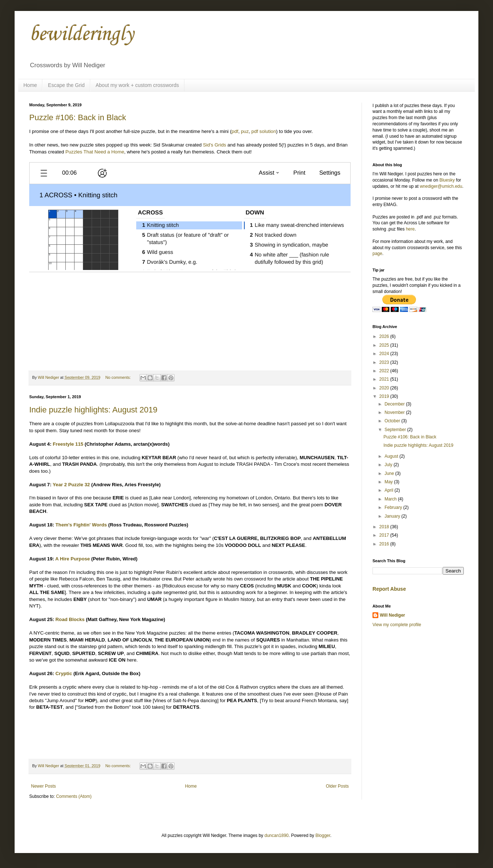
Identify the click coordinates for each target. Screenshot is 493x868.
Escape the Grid (66, 85)
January (393, 516)
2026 (385, 336)
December (395, 404)
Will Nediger (392, 615)
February (394, 507)
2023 (385, 362)
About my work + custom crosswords (137, 85)
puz (245, 131)
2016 (385, 544)
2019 (385, 396)
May (389, 482)
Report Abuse (389, 589)
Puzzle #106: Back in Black (78, 117)
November (395, 412)
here (410, 229)
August (392, 456)
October (393, 421)
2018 (385, 527)
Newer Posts (43, 786)
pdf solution (263, 131)
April (389, 490)
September (396, 430)
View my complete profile (397, 625)
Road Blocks (70, 619)
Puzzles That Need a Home (95, 152)
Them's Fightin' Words (81, 525)
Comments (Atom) (74, 796)
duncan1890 (276, 835)
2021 (385, 379)
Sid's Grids (215, 145)
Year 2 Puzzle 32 (71, 485)
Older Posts (337, 786)
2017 (385, 535)
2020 (385, 388)
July (389, 465)
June (390, 473)
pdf (235, 131)
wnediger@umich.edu (441, 186)
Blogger (323, 835)
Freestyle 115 (68, 444)
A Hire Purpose (72, 559)
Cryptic (64, 673)
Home (30, 85)
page (377, 254)
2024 (385, 354)
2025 (385, 345)
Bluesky (447, 180)
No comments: (119, 377)
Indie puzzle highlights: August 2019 (93, 410)
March (391, 499)
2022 (385, 371)
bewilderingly (81, 35)
